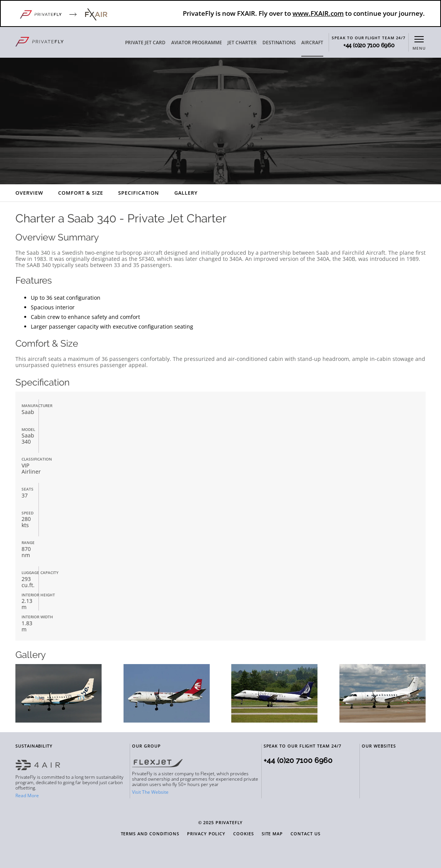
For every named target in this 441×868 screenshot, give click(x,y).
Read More (27, 795)
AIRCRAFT (312, 43)
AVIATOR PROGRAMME (197, 43)
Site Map (272, 834)
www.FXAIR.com (318, 13)
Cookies (244, 834)
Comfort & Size (80, 193)
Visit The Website (150, 792)
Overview (29, 193)
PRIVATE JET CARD (145, 43)
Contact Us (305, 834)
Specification (138, 193)
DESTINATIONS (279, 43)
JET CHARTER (242, 43)
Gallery (186, 193)
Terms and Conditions (150, 834)
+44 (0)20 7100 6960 (369, 46)
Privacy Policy (206, 834)
